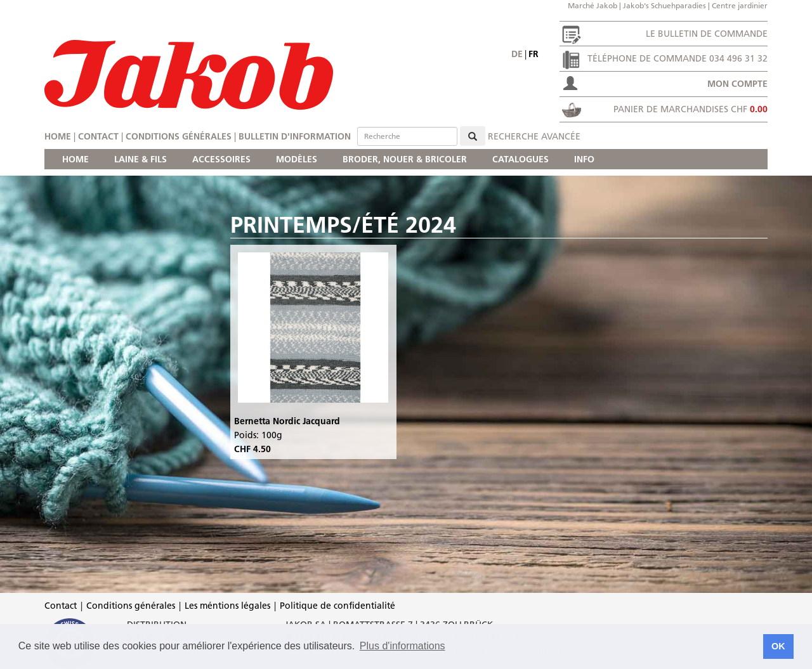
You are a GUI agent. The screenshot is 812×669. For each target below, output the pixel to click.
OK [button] (778, 646)
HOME (75, 159)
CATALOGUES (521, 159)
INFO (584, 159)
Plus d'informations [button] (403, 646)
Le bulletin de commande (707, 34)
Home (58, 136)
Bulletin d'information (295, 136)
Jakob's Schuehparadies (665, 5)
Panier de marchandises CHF (691, 109)
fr (534, 54)
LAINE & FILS (141, 159)
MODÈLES (297, 159)
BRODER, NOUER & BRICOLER (405, 159)
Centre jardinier (740, 5)
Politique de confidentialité (337, 606)
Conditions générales (179, 136)
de (517, 54)
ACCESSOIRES (221, 159)
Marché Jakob (593, 5)
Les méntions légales (227, 606)
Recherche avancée (534, 136)
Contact (98, 136)
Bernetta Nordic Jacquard (287, 421)
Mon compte (737, 84)
